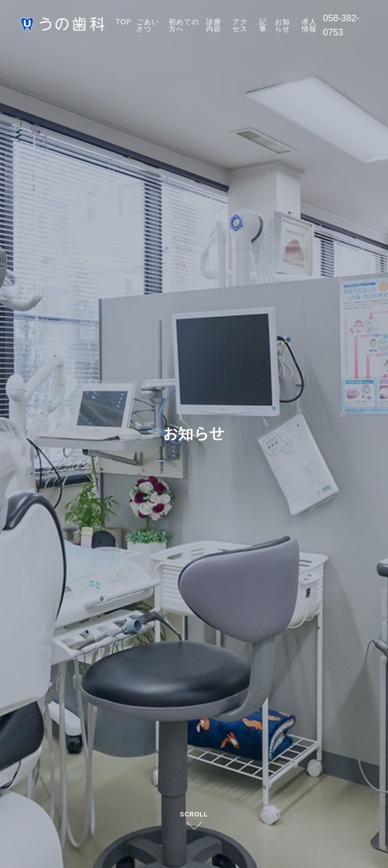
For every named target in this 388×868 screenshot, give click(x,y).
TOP (124, 22)
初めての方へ (184, 25)
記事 (263, 25)
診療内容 (214, 25)
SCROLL (194, 814)
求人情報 (309, 25)
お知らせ (282, 25)
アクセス (240, 25)
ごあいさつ (148, 25)
